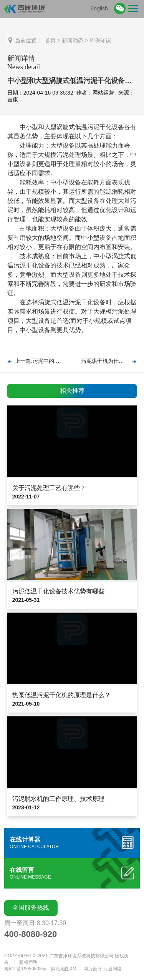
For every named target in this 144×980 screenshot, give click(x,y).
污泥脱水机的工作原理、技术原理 (58, 799)
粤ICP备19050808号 (25, 969)
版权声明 (28, 962)
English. (100, 8)
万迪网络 (113, 969)
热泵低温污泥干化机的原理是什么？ (61, 695)
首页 (50, 40)
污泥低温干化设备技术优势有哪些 (58, 591)
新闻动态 (73, 40)
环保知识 (100, 40)
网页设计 (93, 969)
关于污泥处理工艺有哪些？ (49, 488)
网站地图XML (65, 969)
